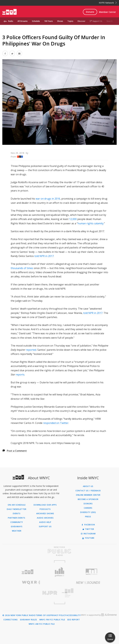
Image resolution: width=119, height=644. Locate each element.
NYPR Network (108, 3)
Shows (60, 21)
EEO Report (74, 620)
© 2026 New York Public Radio (19, 615)
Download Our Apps (45, 505)
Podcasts (45, 509)
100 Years (48, 21)
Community (17, 522)
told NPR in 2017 (44, 256)
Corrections (11, 620)
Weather (17, 531)
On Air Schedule (17, 505)
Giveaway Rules (29, 620)
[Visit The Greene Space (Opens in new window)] (88, 593)
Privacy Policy (58, 615)
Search (110, 21)
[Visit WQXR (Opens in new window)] (31, 583)
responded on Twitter (56, 423)
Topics (70, 21)
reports (20, 375)
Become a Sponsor (88, 499)
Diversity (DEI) (88, 512)
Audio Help (45, 522)
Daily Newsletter (17, 509)
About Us (88, 486)
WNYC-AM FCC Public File (42, 624)
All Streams (23, 21)
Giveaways (17, 527)
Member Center (107, 12)
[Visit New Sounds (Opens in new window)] (88, 583)
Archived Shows (45, 514)
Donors (88, 504)
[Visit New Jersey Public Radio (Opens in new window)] (31, 593)
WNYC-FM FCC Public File (52, 620)
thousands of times (22, 268)
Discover (82, 21)
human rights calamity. (91, 223)
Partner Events (17, 518)
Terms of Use (43, 615)
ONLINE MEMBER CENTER (88, 495)
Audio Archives (45, 518)
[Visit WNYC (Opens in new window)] (28, 572)
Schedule (36, 21)
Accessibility (74, 615)
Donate (90, 12)
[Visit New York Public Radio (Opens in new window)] (59, 551)
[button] (113, 141)
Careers (88, 508)
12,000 (73, 219)
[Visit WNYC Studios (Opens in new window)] (91, 572)
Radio (11, 21)
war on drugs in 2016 (48, 199)
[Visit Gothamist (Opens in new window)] (60, 572)
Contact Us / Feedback (88, 491)
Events (17, 514)
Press (88, 517)
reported (31, 350)
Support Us (96, 21)
